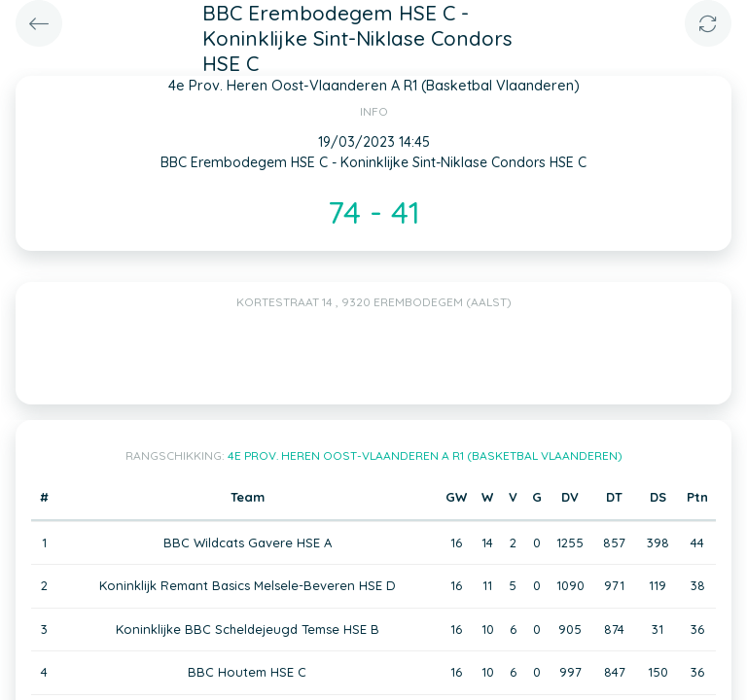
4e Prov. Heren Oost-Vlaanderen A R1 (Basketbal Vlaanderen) (425, 455)
